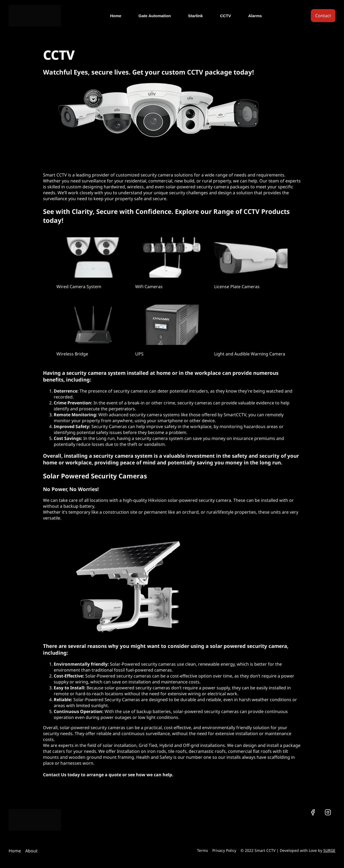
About (31, 851)
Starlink (196, 16)
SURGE (329, 850)
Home (116, 16)
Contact (323, 16)
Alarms (255, 16)
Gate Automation (155, 16)
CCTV (226, 16)
